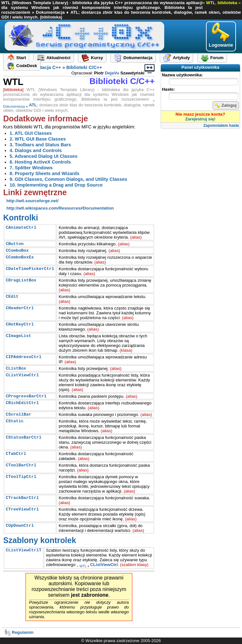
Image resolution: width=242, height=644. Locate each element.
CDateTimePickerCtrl (30, 269)
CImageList (18, 336)
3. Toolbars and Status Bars (40, 145)
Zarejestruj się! (200, 119)
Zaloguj (226, 105)
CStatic (15, 421)
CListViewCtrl (22, 375)
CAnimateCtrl (21, 228)
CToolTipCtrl (21, 477)
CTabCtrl (16, 454)
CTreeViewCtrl (22, 509)
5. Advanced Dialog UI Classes (44, 156)
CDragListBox (21, 280)
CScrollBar (18, 414)
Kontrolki (21, 218)
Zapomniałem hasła (221, 126)
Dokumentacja (14, 106)
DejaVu (112, 73)
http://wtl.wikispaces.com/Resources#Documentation (60, 208)
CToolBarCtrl (21, 465)
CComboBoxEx (20, 257)
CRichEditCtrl (22, 403)
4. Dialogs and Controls (36, 150)
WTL (83, 566)
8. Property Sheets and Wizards (44, 173)
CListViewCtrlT (24, 550)
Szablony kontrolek (40, 540)
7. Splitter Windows (31, 168)
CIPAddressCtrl (24, 357)
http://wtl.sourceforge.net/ (33, 201)
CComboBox (17, 251)
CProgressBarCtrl (26, 396)
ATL (33, 105)
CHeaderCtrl (20, 308)
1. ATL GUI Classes (31, 133)
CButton (15, 244)
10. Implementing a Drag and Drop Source (56, 185)
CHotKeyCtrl (20, 324)
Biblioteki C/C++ (84, 67)
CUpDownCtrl (20, 526)
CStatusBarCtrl (24, 437)
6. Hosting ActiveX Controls (40, 162)
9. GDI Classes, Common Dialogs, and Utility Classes (68, 179)
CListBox (16, 368)
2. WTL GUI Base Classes (38, 139)
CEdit (12, 297)
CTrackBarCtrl (22, 498)
